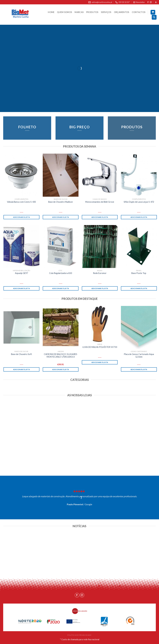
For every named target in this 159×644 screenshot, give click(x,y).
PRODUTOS (92, 12)
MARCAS (79, 12)
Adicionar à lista (21, 217)
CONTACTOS (139, 12)
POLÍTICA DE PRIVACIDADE (79, 635)
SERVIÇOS (106, 12)
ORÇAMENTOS (122, 12)
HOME (51, 12)
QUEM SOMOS (64, 12)
